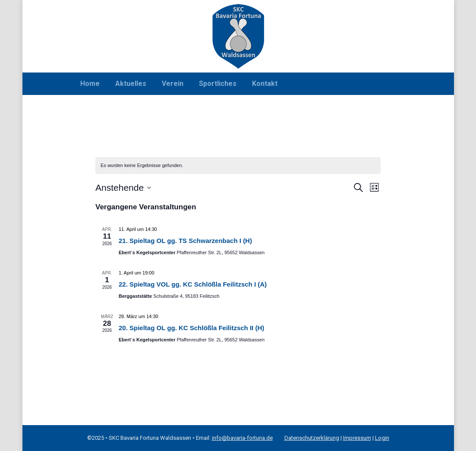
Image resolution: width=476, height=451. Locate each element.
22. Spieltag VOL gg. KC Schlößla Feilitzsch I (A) (193, 284)
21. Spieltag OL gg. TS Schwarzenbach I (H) (185, 241)
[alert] (238, 166)
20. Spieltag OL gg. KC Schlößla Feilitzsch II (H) (191, 328)
